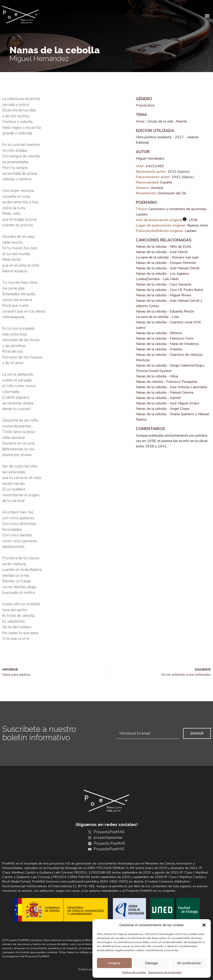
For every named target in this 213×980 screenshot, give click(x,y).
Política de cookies (134, 972)
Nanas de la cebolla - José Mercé (162, 252)
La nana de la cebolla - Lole (157, 317)
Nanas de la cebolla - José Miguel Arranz (168, 403)
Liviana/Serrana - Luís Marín (157, 279)
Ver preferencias (189, 963)
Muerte (181, 121)
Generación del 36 (172, 193)
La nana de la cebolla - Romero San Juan (167, 257)
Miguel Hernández (150, 159)
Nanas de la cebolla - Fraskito (159, 349)
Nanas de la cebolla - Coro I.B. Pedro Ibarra (169, 290)
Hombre (157, 188)
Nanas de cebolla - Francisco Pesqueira (167, 382)
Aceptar (114, 963)
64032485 (155, 166)
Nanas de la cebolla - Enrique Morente (166, 263)
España (166, 182)
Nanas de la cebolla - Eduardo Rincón (165, 311)
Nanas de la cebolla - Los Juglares (163, 274)
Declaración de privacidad (165, 972)
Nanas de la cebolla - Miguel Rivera (164, 295)
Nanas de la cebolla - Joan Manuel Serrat (168, 268)
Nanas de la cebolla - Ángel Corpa (163, 409)
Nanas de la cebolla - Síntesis (159, 333)
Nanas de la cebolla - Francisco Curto (165, 338)
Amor (140, 121)
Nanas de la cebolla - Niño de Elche (164, 247)
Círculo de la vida (160, 121)
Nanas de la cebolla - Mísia (157, 376)
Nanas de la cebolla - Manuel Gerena (165, 392)
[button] (204, 925)
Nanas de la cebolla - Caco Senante (164, 284)
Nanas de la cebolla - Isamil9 (158, 398)
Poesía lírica (145, 105)
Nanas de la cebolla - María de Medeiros (167, 344)
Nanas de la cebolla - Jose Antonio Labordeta (172, 387)
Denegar (152, 963)
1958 (193, 220)
